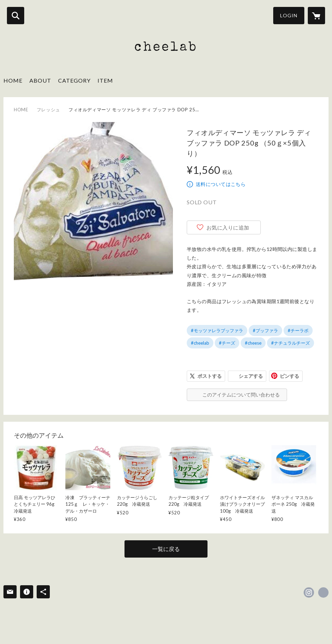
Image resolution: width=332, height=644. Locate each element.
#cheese (253, 343)
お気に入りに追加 (228, 227)
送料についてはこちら (221, 184)
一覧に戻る (166, 549)
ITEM (105, 80)
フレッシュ (48, 110)
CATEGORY (74, 80)
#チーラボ (298, 330)
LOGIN (289, 15)
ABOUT (40, 80)
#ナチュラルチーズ (290, 343)
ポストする (210, 376)
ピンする (289, 376)
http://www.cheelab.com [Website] (323, 592)
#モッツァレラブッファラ (217, 330)
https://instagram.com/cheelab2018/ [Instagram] (309, 592)
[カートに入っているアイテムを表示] (316, 16)
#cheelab (200, 343)
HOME (13, 80)
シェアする (251, 376)
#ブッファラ (265, 330)
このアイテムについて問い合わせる (241, 395)
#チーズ (227, 343)
